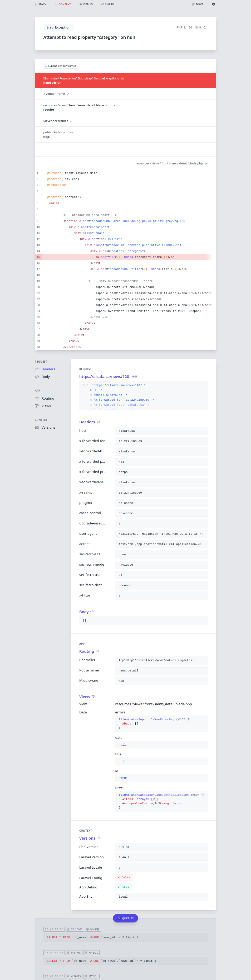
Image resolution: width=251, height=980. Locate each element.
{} (155, 724)
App (37, 391)
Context (41, 420)
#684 (198, 795)
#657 (184, 719)
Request (41, 362)
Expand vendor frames (61, 66)
